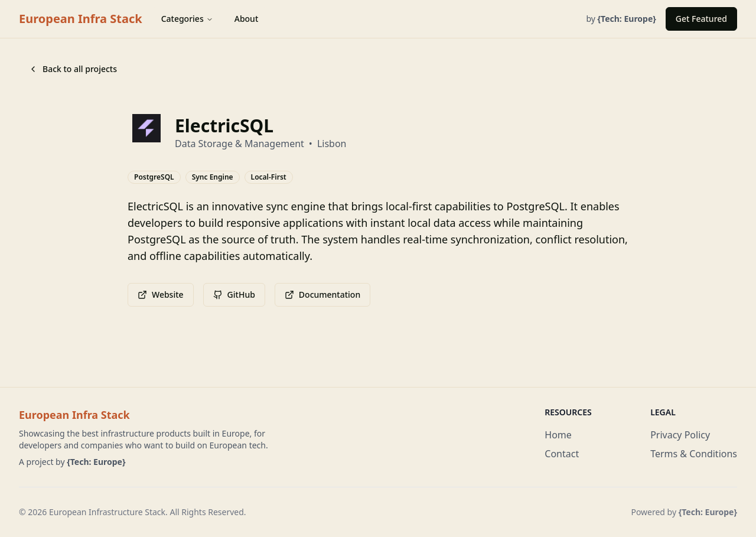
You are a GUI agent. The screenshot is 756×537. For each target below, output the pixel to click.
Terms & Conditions (694, 454)
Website (161, 294)
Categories (187, 19)
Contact (562, 454)
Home (558, 435)
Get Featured (701, 19)
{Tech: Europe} (96, 462)
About (247, 19)
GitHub (234, 294)
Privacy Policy (680, 435)
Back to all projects (73, 69)
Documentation (322, 294)
